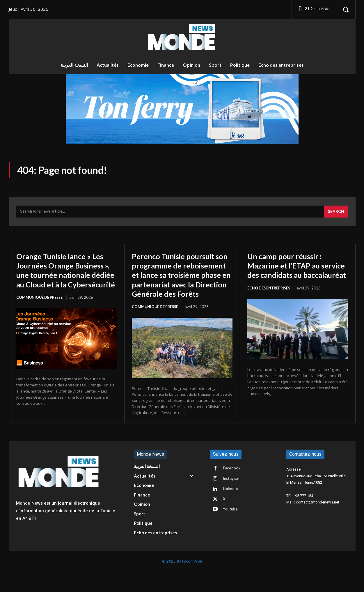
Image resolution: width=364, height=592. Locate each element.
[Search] (336, 213)
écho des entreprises (270, 299)
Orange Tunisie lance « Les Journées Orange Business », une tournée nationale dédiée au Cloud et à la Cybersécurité (65, 276)
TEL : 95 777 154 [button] (300, 516)
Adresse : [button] (294, 490)
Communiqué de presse (40, 308)
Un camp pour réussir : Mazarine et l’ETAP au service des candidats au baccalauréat (292, 272)
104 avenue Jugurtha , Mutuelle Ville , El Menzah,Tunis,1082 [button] (317, 500)
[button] (346, 9)
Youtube (231, 532)
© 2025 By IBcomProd (182, 582)
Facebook (232, 489)
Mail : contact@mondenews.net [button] (313, 523)
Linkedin (231, 511)
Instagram (233, 500)
